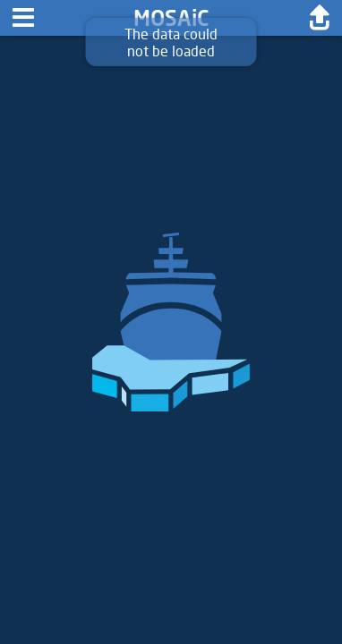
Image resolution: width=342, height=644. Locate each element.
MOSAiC (171, 17)
